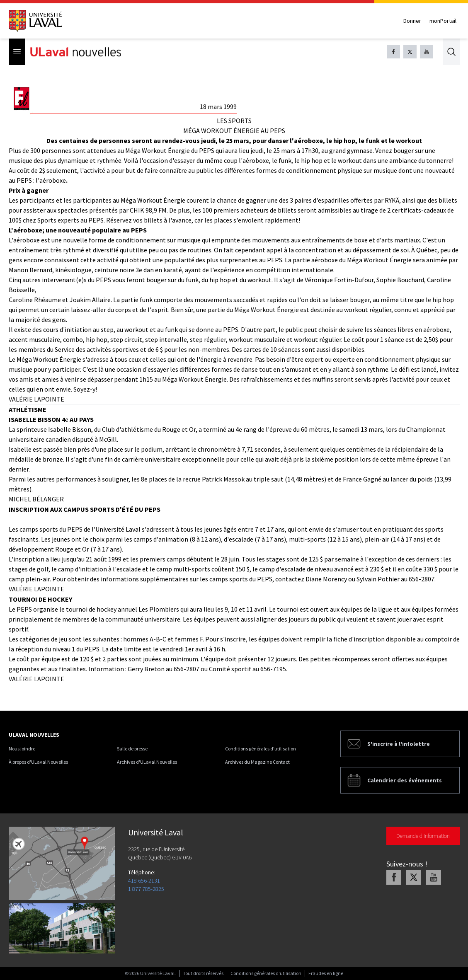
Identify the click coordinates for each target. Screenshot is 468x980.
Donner (412, 21)
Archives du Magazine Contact (257, 762)
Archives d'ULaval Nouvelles (147, 762)
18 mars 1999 (218, 106)
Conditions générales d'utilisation (261, 749)
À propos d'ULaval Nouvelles (38, 762)
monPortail (443, 21)
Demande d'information (423, 836)
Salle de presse (132, 749)
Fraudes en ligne (326, 973)
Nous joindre (22, 749)
